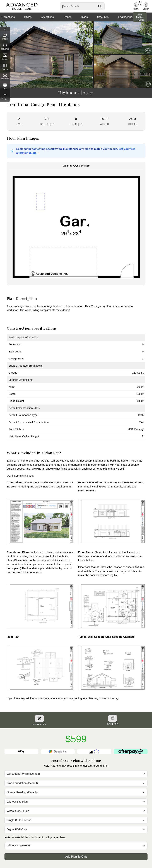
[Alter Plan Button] (39, 719)
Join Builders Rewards (140, 17)
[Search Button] (100, 6)
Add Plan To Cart (76, 857)
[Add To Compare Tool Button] (113, 718)
